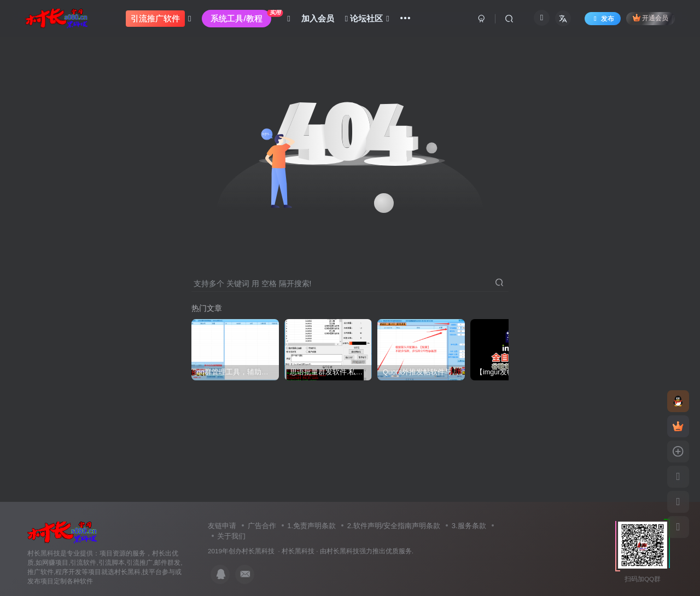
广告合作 (262, 526)
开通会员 (651, 18)
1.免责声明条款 (311, 526)
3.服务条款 (469, 526)
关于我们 (231, 536)
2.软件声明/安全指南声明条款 (394, 526)
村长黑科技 (298, 551)
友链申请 (222, 526)
